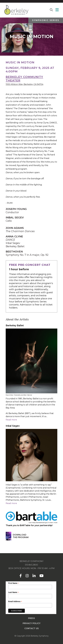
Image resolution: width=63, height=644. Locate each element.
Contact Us (32, 628)
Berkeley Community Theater (24, 79)
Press (31, 618)
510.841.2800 (31, 565)
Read (11, 420)
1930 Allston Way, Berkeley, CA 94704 (24, 84)
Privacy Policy (32, 623)
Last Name (13, 592)
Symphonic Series (46, 20)
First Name (14, 583)
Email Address (15, 602)
